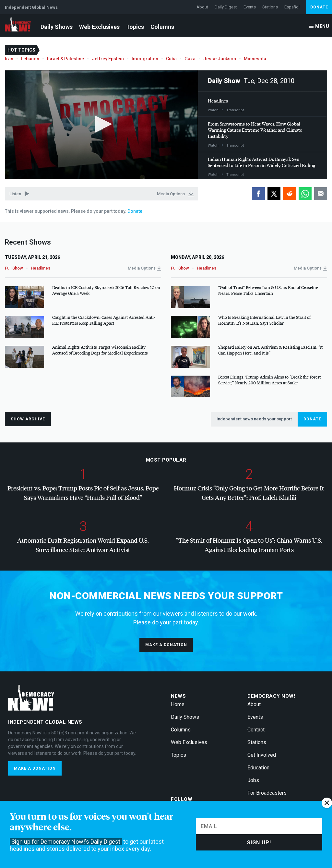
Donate (319, 7)
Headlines (218, 101)
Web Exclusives (99, 27)
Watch (213, 110)
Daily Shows (57, 27)
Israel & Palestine (65, 59)
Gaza (190, 59)
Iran (9, 59)
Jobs (253, 780)
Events (250, 7)
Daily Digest (226, 7)
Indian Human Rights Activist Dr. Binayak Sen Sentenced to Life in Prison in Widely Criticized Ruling (261, 162)
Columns (162, 27)
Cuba (171, 59)
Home (178, 704)
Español (292, 7)
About (202, 7)
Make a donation (166, 645)
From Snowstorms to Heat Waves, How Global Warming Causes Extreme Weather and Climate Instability (255, 130)
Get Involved (262, 755)
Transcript (235, 110)
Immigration (145, 59)
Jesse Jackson (220, 59)
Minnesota (255, 59)
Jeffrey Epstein (108, 59)
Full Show (14, 268)
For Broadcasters (267, 793)
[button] (102, 124)
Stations (270, 7)
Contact (256, 730)
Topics (135, 27)
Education (258, 768)
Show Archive (28, 419)
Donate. (135, 211)
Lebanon (30, 59)
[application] (101, 125)
